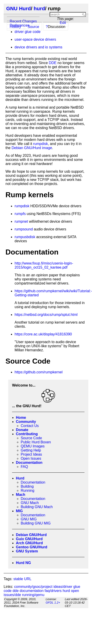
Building (27, 486)
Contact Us (30, 426)
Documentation (29, 463)
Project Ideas (31, 454)
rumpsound (24, 229)
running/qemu (33, 595)
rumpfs (20, 214)
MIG (19, 511)
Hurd (20, 478)
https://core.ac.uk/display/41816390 (43, 334)
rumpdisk (41, 144)
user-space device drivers (35, 39)
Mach (21, 495)
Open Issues (31, 458)
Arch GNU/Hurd (29, 543)
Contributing (27, 434)
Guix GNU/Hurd (29, 539)
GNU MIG (29, 519)
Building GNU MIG (36, 523)
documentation (32, 591)
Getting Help (31, 450)
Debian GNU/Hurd (31, 535)
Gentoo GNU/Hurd (32, 547)
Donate (22, 430)
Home (21, 418)
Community (26, 422)
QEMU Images (33, 446)
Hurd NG (23, 563)
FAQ (24, 467)
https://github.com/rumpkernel (39, 372)
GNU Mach (30, 503)
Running (28, 490)
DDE (53, 63)
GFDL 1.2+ (53, 603)
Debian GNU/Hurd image (32, 148)
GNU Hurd (18, 9)
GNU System (27, 551)
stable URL (22, 579)
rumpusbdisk (25, 237)
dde (16, 591)
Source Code (31, 438)
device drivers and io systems (38, 47)
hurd (39, 9)
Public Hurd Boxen (36, 442)
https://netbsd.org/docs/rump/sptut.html (46, 315)
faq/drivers (53, 591)
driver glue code (28, 32)
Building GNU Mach (37, 507)
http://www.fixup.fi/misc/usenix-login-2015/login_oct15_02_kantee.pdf (44, 265)
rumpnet (21, 221)
